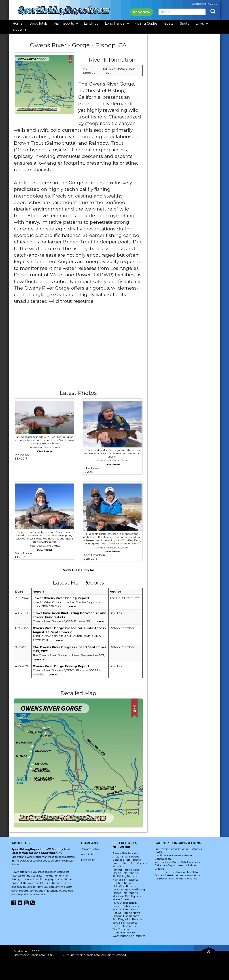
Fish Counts (120, 866)
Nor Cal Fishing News (126, 913)
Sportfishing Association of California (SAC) (178, 851)
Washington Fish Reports (129, 936)
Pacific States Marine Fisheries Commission (174, 857)
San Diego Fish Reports (127, 919)
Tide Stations (121, 929)
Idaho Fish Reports (124, 886)
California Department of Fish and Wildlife (177, 867)
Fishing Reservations (126, 870)
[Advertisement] (78, 351)
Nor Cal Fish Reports (126, 909)
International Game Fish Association (178, 862)
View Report (44, 451)
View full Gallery (78, 570)
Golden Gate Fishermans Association (178, 875)
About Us (87, 854)
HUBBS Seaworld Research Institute (177, 872)
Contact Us (88, 860)
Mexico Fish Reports (125, 893)
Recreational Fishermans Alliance (176, 878)
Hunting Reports (123, 883)
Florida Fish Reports (125, 873)
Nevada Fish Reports (126, 906)
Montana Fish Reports (127, 896)
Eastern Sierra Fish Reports (130, 863)
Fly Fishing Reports (125, 876)
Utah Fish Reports (124, 932)
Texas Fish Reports (124, 926)
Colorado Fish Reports (127, 860)
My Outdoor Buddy (125, 903)
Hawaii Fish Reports (125, 880)
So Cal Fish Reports (125, 923)
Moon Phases (121, 899)
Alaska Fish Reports (125, 853)
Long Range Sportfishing (129, 889)
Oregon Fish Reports (126, 916)
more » (70, 606)
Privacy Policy (90, 849)
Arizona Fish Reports (126, 856)
